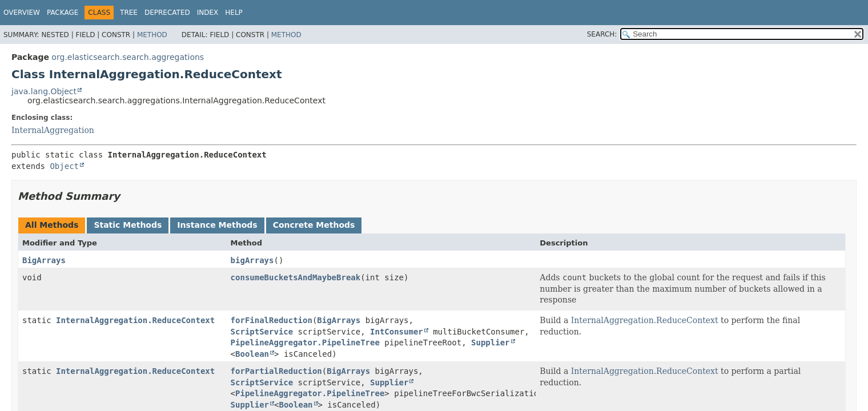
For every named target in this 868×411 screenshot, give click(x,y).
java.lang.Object (44, 91)
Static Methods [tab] (128, 225)
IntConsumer (397, 332)
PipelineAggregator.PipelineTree (305, 342)
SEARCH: (602, 34)
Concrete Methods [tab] (314, 225)
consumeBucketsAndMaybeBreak (296, 277)
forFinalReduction (272, 320)
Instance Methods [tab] (217, 225)
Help (234, 13)
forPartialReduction (276, 371)
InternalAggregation (53, 130)
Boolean (252, 354)
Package (63, 13)
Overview (22, 13)
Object (64, 166)
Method (152, 35)
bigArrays (252, 260)
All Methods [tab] (52, 225)
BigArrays (44, 260)
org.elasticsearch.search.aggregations (128, 57)
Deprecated (167, 13)
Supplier (490, 342)
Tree (129, 13)
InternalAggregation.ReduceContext (135, 320)
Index (208, 13)
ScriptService (262, 332)
